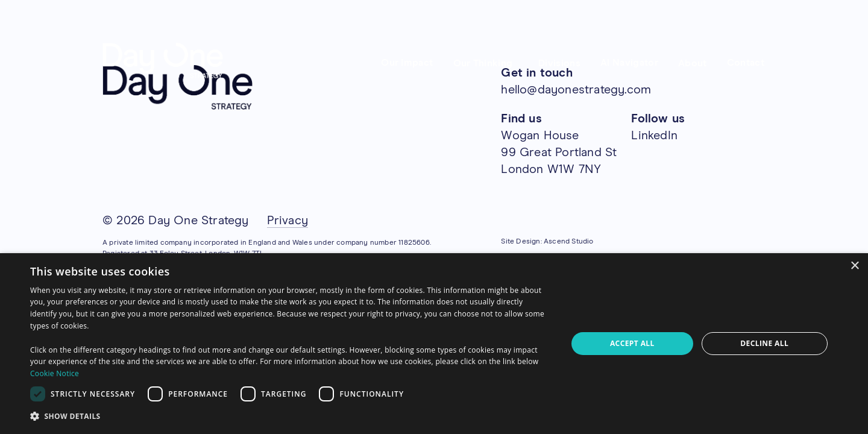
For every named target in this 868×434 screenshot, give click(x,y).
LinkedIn (654, 136)
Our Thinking (483, 63)
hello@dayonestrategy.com (576, 90)
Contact (746, 63)
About (693, 63)
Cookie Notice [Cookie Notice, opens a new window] (55, 373)
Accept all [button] (632, 343)
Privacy (288, 221)
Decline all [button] (764, 343)
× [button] (854, 266)
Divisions (559, 63)
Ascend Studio (569, 242)
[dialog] (434, 344)
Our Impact (407, 63)
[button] (291, 417)
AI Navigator (629, 63)
